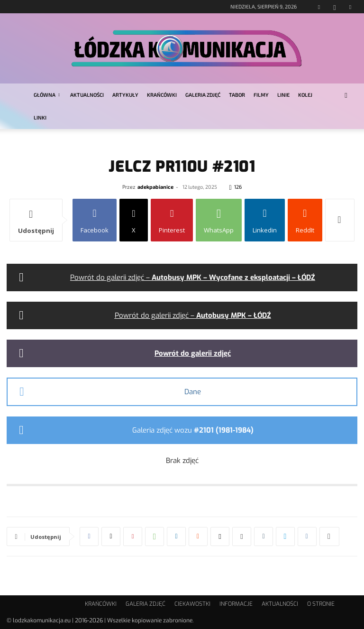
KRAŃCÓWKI (162, 95)
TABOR (237, 95)
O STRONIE (321, 604)
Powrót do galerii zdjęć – (193, 277)
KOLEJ (305, 95)
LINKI (40, 117)
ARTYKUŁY (125, 95)
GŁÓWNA (47, 95)
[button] (346, 95)
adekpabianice (155, 187)
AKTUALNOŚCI (87, 95)
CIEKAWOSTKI (192, 604)
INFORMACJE (236, 604)
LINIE (283, 95)
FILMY (261, 95)
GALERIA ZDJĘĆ (203, 95)
